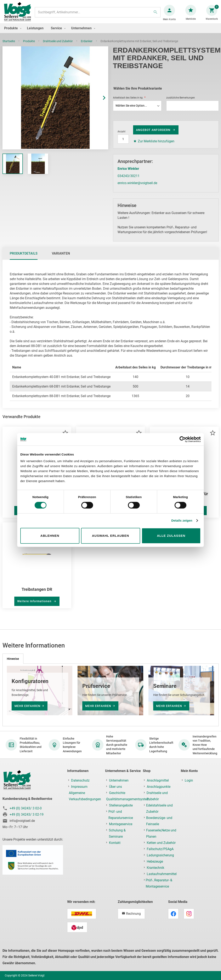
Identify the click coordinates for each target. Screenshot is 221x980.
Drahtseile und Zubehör (58, 45)
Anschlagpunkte (159, 787)
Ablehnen (50, 536)
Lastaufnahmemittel (162, 874)
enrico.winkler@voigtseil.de (137, 187)
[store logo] (19, 14)
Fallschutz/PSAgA (160, 849)
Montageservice (121, 824)
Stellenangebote (121, 805)
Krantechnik (155, 868)
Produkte (29, 45)
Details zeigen (182, 520)
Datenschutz (80, 780)
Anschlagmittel (158, 780)
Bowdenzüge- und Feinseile (159, 821)
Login (189, 780)
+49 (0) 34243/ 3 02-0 (26, 808)
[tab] (24, 258)
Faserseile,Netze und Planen (161, 833)
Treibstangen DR (37, 593)
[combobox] (98, 14)
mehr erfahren (27, 706)
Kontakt (115, 843)
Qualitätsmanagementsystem (128, 799)
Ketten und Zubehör (161, 843)
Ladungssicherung (160, 855)
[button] (100, 102)
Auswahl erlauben (110, 536)
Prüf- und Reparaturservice (121, 815)
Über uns (115, 787)
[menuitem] (12, 32)
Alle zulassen (171, 536)
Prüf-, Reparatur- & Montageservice (159, 883)
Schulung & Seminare (117, 833)
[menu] (110, 32)
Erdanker (87, 45)
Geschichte (117, 793)
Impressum (79, 787)
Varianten (61, 258)
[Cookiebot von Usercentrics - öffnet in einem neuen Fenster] (183, 439)
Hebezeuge (155, 861)
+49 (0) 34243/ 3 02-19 (27, 814)
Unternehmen (119, 780)
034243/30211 (129, 180)
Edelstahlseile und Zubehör (159, 808)
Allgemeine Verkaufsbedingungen (85, 796)
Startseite (9, 45)
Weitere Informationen (35, 605)
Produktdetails (24, 258)
